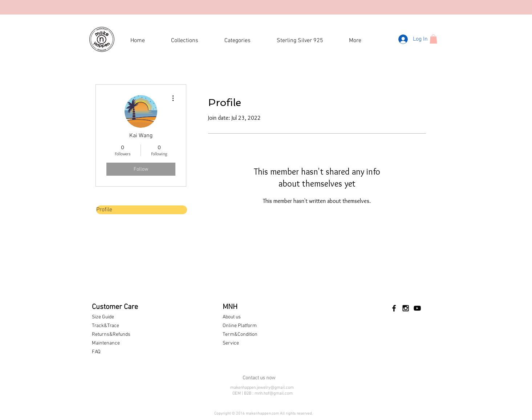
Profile (104, 210)
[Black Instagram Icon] (406, 308)
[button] (433, 39)
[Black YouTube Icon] (417, 308)
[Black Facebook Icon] (394, 308)
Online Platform (240, 326)
